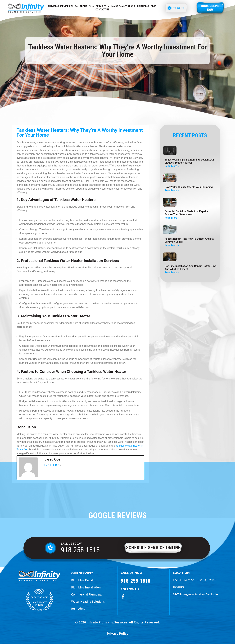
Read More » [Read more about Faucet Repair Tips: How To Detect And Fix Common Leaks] (172, 245)
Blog (154, 6)
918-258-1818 (80, 550)
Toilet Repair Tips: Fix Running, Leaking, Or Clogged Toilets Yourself (189, 161)
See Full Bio (52, 465)
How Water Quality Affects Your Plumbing (189, 187)
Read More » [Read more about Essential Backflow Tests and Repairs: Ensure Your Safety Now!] (172, 218)
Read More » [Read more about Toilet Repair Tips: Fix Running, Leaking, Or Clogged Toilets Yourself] (172, 166)
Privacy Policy (118, 633)
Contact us (102, 10)
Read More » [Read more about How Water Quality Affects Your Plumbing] (172, 190)
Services (103, 6)
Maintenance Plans (123, 6)
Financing (143, 6)
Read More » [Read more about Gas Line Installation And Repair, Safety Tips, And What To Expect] (172, 272)
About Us (87, 6)
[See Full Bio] (60, 465)
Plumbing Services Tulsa (63, 6)
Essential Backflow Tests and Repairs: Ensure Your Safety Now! (187, 213)
